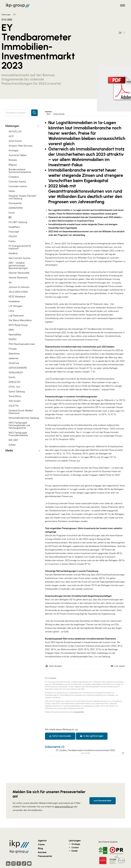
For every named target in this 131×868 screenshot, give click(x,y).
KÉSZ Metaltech (17, 297)
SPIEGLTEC (15, 382)
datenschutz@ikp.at (64, 807)
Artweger (14, 150)
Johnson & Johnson (19, 287)
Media (22, 450)
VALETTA (14, 406)
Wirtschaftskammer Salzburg (24, 418)
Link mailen (120, 666)
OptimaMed (15, 335)
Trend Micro (15, 396)
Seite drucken (55, 666)
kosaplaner (14, 301)
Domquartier (15, 203)
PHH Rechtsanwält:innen (22, 344)
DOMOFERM (16, 208)
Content (75, 848)
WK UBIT (13, 440)
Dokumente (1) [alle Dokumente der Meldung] (55, 747)
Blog (40, 848)
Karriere (42, 852)
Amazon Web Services (21, 146)
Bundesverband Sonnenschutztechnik (20, 171)
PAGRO (12, 339)
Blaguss (13, 165)
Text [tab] (48, 114)
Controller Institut (18, 186)
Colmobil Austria (17, 182)
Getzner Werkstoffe (19, 273)
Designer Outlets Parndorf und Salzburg (22, 197)
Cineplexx (14, 177)
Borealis (13, 160)
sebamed (13, 358)
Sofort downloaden (60, 736)
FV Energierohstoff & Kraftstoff (20, 247)
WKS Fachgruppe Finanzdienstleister (18, 434)
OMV (11, 330)
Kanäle (75, 851)
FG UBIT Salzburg (18, 222)
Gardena (13, 253)
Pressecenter (45, 856)
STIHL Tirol (14, 387)
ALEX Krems (15, 141)
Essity (12, 213)
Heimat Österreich (18, 278)
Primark (13, 349)
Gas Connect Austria (19, 258)
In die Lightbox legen (92, 736)
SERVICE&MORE (18, 368)
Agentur (42, 841)
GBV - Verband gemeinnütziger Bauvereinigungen (18, 265)
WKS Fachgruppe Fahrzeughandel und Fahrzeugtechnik (19, 425)
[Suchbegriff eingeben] (22, 113)
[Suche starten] (34, 111)
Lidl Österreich (16, 316)
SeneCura (14, 363)
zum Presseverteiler (103, 801)
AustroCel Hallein (18, 155)
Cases (41, 844)
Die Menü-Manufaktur (20, 320)
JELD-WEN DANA (18, 292)
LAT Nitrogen (16, 306)
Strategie (76, 844)
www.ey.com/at (78, 712)
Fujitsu (12, 241)
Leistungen (75, 841)
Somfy (12, 377)
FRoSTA (13, 236)
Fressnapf (14, 232)
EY (10, 217)
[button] (122, 33)
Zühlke (12, 445)
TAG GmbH (15, 401)
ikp (10, 282)
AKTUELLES (15, 131)
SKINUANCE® (16, 372)
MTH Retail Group (18, 325)
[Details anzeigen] (123, 753)
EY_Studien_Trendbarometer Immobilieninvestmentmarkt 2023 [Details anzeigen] (85, 750)
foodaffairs (14, 227)
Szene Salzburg (17, 391)
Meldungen (22, 126)
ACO (11, 136)
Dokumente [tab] (59, 114)
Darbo (12, 191)
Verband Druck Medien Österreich (21, 412)
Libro (11, 311)
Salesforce (14, 353)
